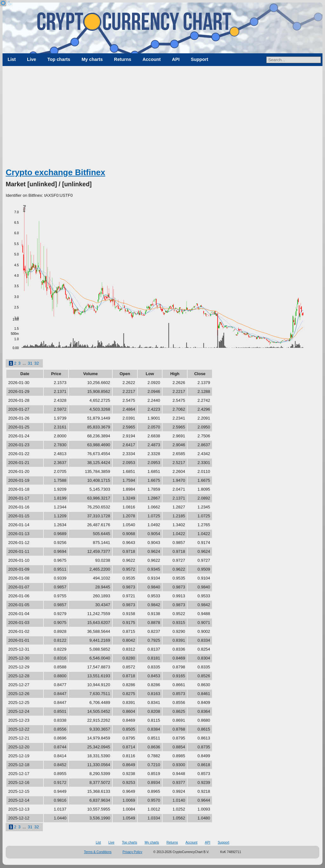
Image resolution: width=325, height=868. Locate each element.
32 (36, 363)
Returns (123, 59)
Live (32, 59)
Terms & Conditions (98, 852)
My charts (92, 59)
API (176, 59)
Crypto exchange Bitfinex (56, 172)
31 (30, 363)
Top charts (59, 59)
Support (199, 59)
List (12, 59)
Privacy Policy (132, 852)
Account (152, 59)
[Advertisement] (162, 119)
